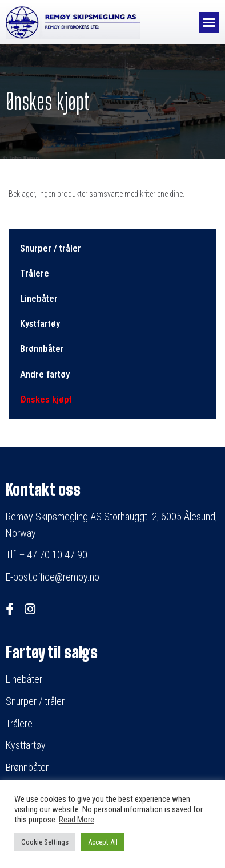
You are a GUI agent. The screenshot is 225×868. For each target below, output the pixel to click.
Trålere (35, 273)
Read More (77, 820)
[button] (209, 22)
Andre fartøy (45, 374)
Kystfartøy (40, 323)
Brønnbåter (42, 348)
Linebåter (39, 298)
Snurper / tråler (51, 248)
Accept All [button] (103, 842)
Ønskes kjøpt (46, 399)
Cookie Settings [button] (45, 842)
